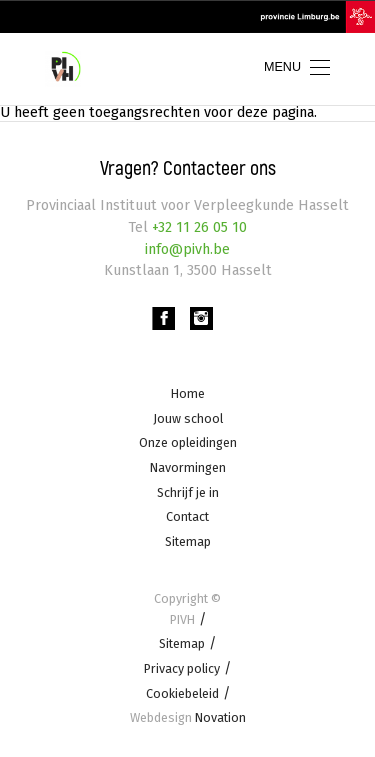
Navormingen (188, 467)
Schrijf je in (188, 492)
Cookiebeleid (182, 693)
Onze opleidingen (188, 443)
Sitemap (188, 541)
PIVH (182, 619)
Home (188, 393)
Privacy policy (182, 668)
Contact (187, 517)
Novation (188, 718)
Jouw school (188, 418)
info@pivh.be (187, 249)
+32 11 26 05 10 (197, 227)
